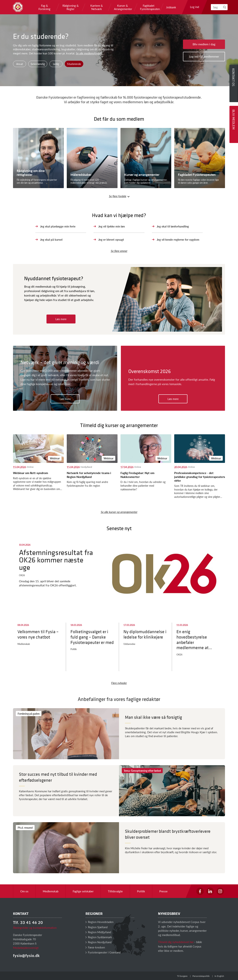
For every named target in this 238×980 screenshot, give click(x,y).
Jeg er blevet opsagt (111, 239)
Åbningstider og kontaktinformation (35, 928)
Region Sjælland (97, 927)
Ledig (56, 64)
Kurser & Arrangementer (123, 7)
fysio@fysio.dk (26, 955)
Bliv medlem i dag (204, 44)
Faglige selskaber (83, 891)
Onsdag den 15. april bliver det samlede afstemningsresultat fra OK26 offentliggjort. (48, 583)
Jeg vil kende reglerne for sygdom (178, 239)
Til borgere (182, 976)
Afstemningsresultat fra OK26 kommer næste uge (56, 560)
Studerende (74, 64)
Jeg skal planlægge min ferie (58, 226)
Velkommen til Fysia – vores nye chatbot (38, 634)
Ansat (20, 64)
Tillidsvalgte (115, 891)
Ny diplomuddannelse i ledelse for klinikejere (145, 634)
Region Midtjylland (98, 932)
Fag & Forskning (44, 7)
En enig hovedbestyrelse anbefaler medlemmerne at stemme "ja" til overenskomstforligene (198, 640)
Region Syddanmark (99, 937)
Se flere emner (119, 251)
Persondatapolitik (201, 976)
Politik (74, 649)
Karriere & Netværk (97, 7)
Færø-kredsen (95, 947)
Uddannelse (129, 644)
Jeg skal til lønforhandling (173, 226)
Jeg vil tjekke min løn (112, 226)
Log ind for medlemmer (204, 56)
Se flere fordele (118, 196)
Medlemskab (24, 644)
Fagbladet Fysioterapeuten (149, 7)
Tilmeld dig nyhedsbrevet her (176, 942)
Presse (163, 891)
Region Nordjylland (98, 942)
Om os (24, 891)
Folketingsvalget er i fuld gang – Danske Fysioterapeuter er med (92, 637)
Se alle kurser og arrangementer (119, 512)
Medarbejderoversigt (26, 948)
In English (219, 976)
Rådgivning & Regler (71, 7)
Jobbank (171, 7)
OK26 (22, 575)
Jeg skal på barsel (51, 239)
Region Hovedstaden (99, 922)
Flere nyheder (119, 683)
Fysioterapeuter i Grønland (103, 952)
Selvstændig (38, 64)
